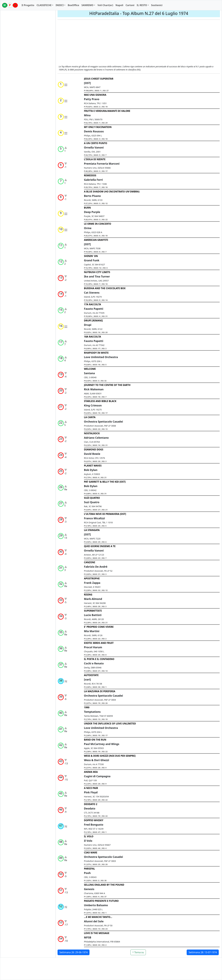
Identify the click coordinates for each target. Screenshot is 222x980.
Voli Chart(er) (105, 5)
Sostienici (157, 5)
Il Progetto (28, 5)
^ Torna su (138, 952)
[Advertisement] (139, 43)
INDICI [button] (60, 5)
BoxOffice (73, 5)
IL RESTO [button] (142, 5)
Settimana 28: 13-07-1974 (203, 952)
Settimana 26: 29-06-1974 (74, 952)
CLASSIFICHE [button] (44, 5)
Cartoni (130, 5)
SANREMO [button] (87, 5)
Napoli (119, 5)
